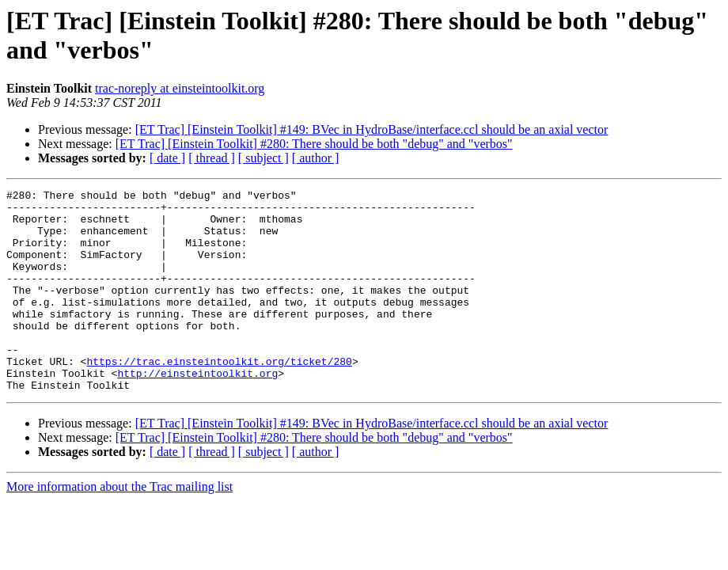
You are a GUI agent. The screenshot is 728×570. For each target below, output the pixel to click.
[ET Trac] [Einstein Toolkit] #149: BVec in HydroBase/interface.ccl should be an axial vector (372, 129)
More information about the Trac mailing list (119, 527)
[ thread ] (212, 158)
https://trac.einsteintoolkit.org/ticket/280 (219, 397)
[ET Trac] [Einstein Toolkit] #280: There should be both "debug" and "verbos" (314, 144)
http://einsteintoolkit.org (197, 411)
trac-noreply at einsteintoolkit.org (180, 88)
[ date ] (167, 158)
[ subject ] (264, 158)
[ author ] (316, 158)
